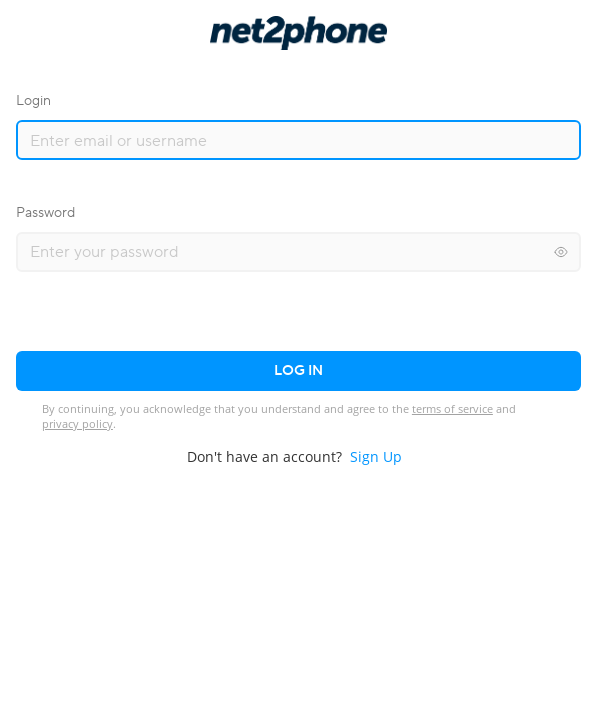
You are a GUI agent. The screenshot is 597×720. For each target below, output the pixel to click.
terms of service (452, 408)
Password (45, 213)
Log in (298, 371)
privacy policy (77, 423)
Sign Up (376, 456)
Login (33, 101)
